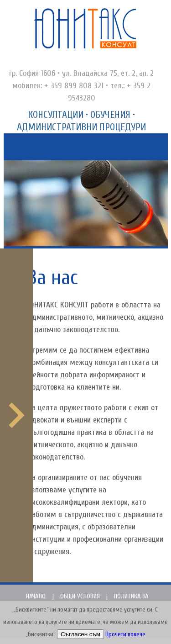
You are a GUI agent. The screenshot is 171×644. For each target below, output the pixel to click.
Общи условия (80, 596)
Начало (36, 596)
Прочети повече (125, 634)
